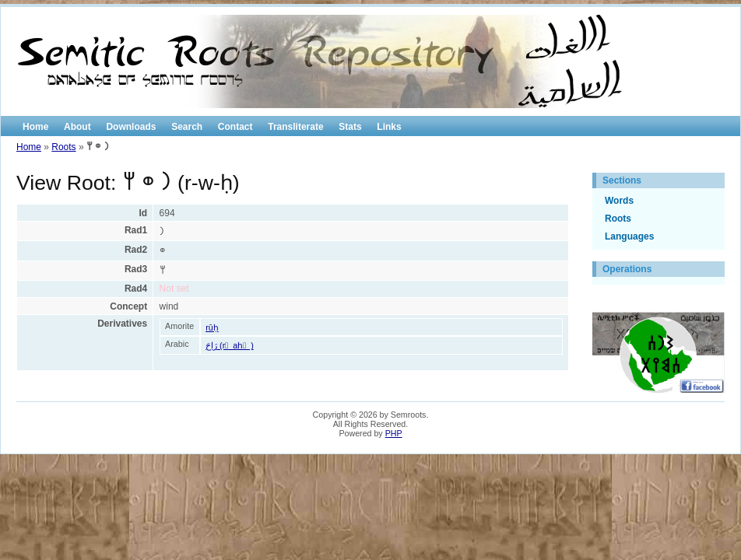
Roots (63, 147)
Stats (350, 127)
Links (389, 127)
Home (35, 127)
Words (619, 201)
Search (187, 127)
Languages (629, 236)
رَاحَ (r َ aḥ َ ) (230, 345)
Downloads (131, 127)
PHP (394, 433)
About (77, 127)
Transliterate (295, 127)
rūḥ (212, 327)
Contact (235, 127)
